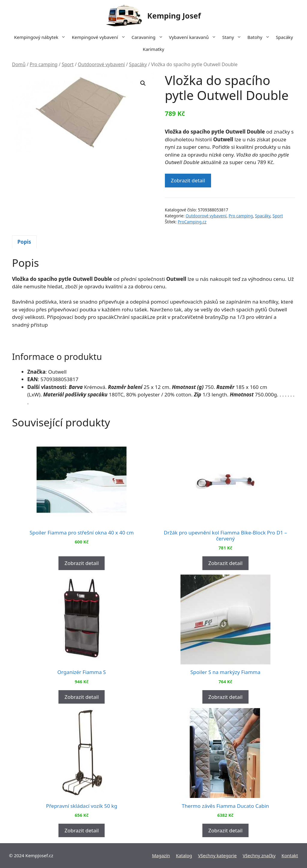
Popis (24, 242)
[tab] (24, 242)
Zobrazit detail (188, 180)
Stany (233, 37)
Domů (19, 64)
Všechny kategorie (218, 855)
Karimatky (153, 49)
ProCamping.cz (192, 222)
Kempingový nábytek (41, 37)
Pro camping (44, 64)
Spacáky (284, 37)
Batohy (260, 37)
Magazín (161, 855)
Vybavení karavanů (194, 37)
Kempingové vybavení (100, 37)
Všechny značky (259, 855)
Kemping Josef (174, 16)
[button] (143, 83)
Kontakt (290, 855)
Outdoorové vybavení (101, 64)
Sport (68, 64)
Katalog (184, 855)
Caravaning (149, 37)
